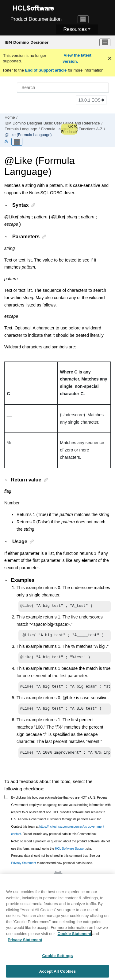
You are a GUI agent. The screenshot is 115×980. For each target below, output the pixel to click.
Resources (75, 29)
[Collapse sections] (7, 142)
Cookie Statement (75, 936)
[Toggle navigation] (83, 19)
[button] (6, 205)
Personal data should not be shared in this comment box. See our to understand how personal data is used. (56, 863)
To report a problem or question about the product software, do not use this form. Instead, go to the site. (61, 849)
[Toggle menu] (105, 43)
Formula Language (21, 129)
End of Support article (46, 70)
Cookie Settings (57, 958)
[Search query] (63, 87)
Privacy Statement (24, 867)
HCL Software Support (70, 852)
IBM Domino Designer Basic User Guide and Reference (52, 123)
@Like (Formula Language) (28, 135)
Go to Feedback (69, 129)
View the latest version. (77, 58)
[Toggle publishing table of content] (17, 142)
